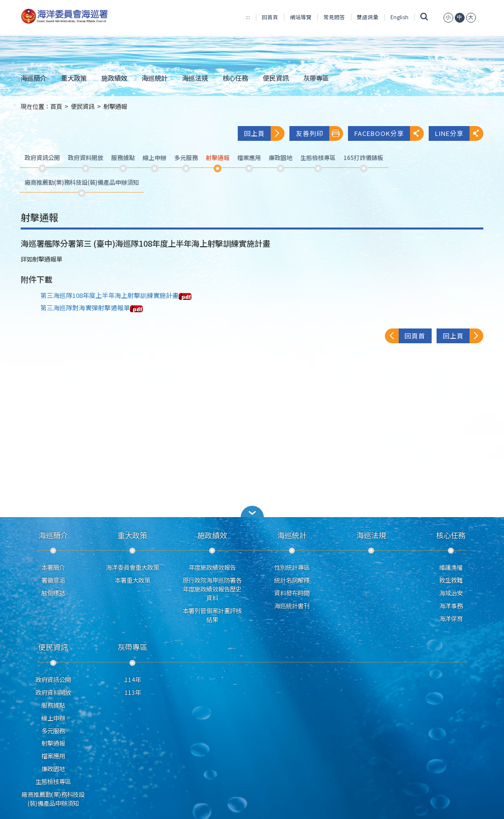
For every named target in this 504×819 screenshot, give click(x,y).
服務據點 (53, 705)
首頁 (56, 106)
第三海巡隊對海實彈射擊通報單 (92, 308)
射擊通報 (115, 106)
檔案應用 (53, 756)
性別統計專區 (292, 567)
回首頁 (270, 17)
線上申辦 (53, 718)
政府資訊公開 (53, 680)
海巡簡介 (33, 78)
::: (248, 17)
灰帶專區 (316, 78)
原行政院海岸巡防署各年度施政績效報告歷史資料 (212, 589)
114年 (133, 680)
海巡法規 (195, 78)
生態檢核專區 (53, 782)
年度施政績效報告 (212, 567)
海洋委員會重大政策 (132, 567)
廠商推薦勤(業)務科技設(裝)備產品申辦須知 (53, 799)
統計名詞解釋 (292, 580)
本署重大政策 (132, 580)
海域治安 (451, 593)
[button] (252, 511)
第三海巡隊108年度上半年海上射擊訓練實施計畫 (116, 295)
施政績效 (114, 78)
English (399, 17)
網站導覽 (301, 17)
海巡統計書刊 (292, 606)
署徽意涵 (53, 580)
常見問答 (334, 17)
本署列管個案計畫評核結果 (212, 615)
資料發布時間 (292, 593)
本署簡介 (53, 567)
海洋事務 (451, 606)
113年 (133, 692)
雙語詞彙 (368, 17)
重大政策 (74, 78)
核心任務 (235, 78)
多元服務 (53, 731)
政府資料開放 (53, 692)
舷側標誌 (53, 593)
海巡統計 (155, 78)
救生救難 (451, 580)
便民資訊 (276, 78)
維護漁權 (451, 567)
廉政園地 (53, 769)
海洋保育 (451, 619)
